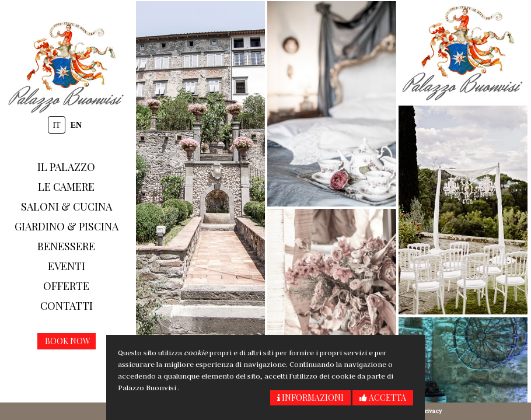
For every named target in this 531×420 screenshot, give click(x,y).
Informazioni (310, 398)
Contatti (67, 306)
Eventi (67, 266)
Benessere (66, 246)
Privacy (432, 411)
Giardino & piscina (67, 226)
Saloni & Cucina (67, 206)
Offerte (66, 286)
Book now (68, 341)
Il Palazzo (66, 167)
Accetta (383, 398)
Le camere (66, 187)
